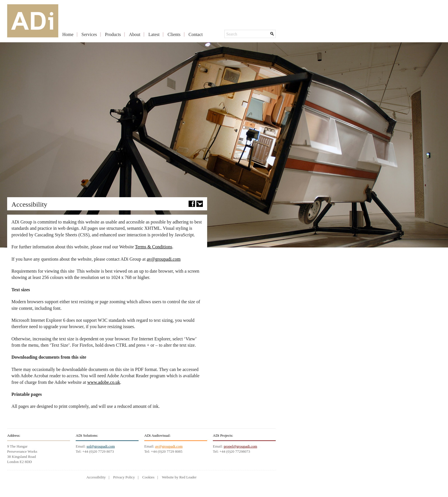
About (135, 34)
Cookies (148, 477)
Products (113, 34)
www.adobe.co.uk (104, 382)
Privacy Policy (124, 477)
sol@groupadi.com (101, 446)
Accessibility (96, 477)
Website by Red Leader (179, 477)
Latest (154, 34)
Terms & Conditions (153, 247)
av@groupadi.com (164, 259)
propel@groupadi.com (240, 446)
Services (89, 34)
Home (68, 34)
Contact (196, 34)
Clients (174, 34)
